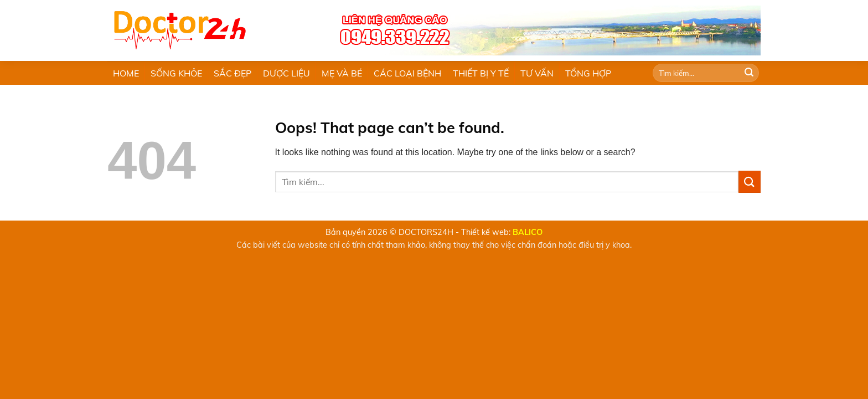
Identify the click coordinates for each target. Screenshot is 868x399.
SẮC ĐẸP (232, 73)
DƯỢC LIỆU (286, 73)
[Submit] (749, 73)
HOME (126, 73)
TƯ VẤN (537, 73)
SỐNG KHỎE (176, 73)
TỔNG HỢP (588, 73)
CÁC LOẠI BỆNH (407, 73)
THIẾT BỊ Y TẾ (481, 73)
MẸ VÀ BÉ (342, 73)
